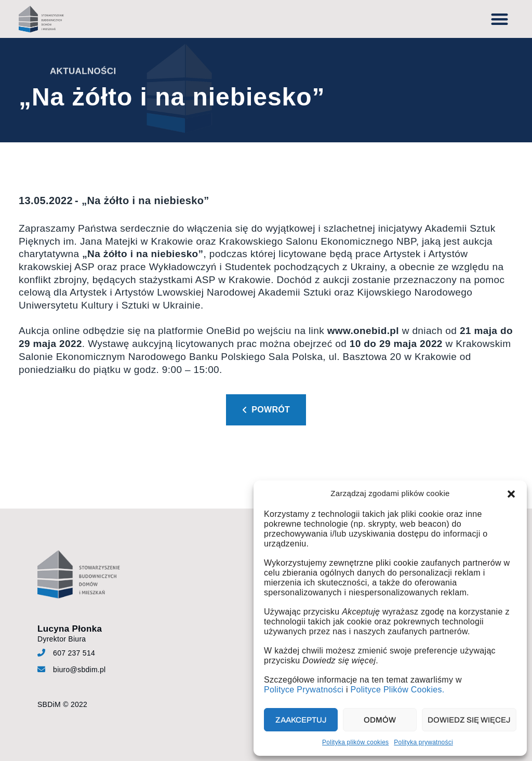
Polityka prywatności (423, 742)
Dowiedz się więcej (469, 720)
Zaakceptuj (301, 720)
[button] (511, 494)
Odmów (380, 720)
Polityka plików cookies (355, 742)
